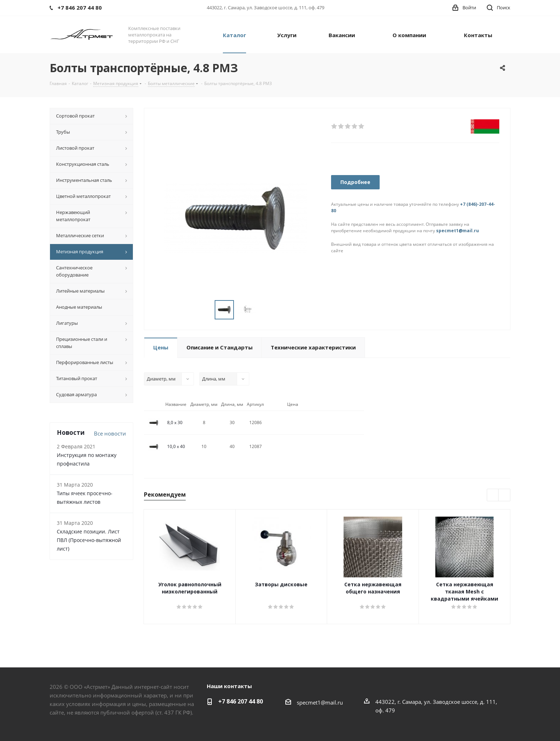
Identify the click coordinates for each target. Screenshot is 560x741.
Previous (493, 495)
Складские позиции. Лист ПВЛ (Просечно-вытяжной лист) (89, 540)
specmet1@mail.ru (457, 231)
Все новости (110, 433)
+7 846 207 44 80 (241, 701)
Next (504, 495)
